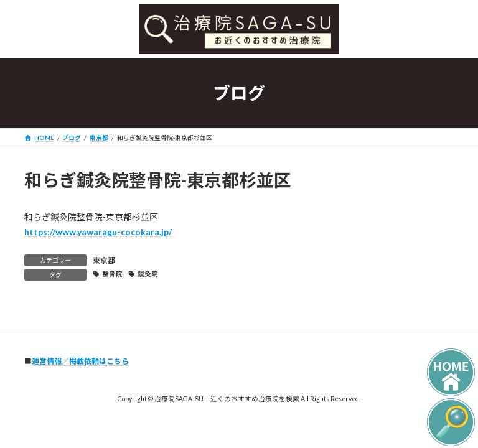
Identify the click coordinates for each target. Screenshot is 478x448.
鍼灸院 (148, 274)
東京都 (104, 260)
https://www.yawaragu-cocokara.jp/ (98, 232)
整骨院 (112, 274)
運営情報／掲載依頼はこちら (80, 361)
